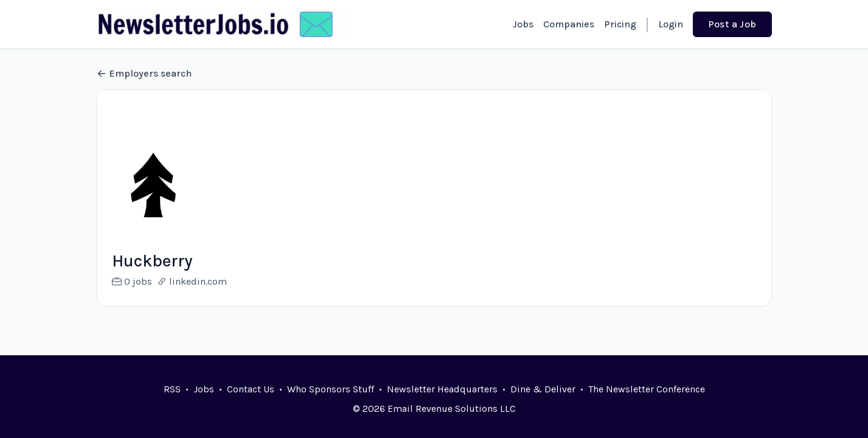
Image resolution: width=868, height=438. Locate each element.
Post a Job (732, 24)
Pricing (620, 24)
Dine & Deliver (543, 389)
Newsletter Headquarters (442, 389)
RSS (172, 389)
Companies (569, 24)
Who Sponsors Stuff (331, 389)
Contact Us (251, 389)
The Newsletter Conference (647, 389)
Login (671, 24)
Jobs (523, 24)
